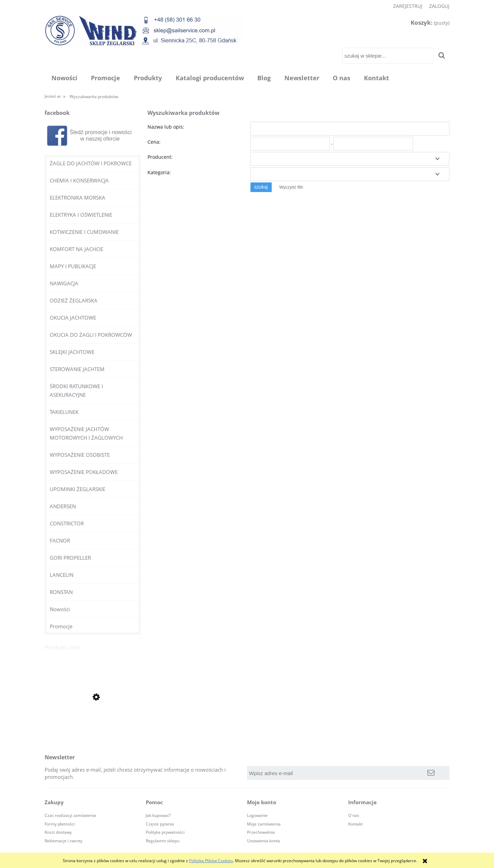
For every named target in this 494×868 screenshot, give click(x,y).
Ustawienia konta (263, 841)
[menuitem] (64, 78)
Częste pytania (160, 824)
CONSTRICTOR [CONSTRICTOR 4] (67, 523)
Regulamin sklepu (163, 841)
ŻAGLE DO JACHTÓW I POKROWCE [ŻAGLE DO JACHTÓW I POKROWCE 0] (91, 163)
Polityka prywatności (165, 832)
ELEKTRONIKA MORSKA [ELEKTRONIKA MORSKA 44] (78, 198)
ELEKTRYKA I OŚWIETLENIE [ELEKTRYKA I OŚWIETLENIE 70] (81, 215)
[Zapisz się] (431, 773)
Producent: (160, 157)
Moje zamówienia (264, 824)
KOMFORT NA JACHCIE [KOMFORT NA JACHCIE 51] (77, 249)
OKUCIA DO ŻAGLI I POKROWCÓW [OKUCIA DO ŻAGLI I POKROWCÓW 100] (91, 335)
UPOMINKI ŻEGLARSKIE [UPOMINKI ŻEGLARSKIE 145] (78, 489)
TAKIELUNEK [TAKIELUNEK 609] (64, 412)
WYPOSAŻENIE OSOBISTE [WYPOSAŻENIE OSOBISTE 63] (80, 455)
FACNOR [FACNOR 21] (60, 540)
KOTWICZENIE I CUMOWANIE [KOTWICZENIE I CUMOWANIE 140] (84, 232)
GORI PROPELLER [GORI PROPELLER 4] (70, 558)
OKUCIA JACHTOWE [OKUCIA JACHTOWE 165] (73, 318)
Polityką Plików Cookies (211, 861)
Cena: (154, 142)
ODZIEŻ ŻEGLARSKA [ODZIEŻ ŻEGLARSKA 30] (74, 300)
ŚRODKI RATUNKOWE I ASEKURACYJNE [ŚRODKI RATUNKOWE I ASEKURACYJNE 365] (76, 390)
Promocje (61, 626)
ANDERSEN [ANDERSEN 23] (63, 506)
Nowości (60, 609)
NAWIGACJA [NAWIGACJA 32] (64, 283)
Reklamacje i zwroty (63, 841)
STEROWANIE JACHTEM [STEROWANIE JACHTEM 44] (77, 369)
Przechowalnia (261, 832)
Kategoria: (159, 172)
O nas (354, 815)
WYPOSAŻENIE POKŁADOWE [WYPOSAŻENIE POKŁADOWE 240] (84, 472)
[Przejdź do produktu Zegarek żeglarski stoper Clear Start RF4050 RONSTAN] (93, 721)
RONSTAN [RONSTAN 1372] (61, 592)
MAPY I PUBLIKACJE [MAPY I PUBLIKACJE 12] (73, 266)
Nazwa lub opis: (166, 127)
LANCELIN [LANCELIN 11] (62, 575)
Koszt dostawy (58, 832)
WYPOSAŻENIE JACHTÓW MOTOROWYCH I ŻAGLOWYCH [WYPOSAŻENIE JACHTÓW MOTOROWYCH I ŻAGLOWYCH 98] (86, 433)
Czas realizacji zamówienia (70, 815)
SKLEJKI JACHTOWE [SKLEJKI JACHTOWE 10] (72, 352)
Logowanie (257, 815)
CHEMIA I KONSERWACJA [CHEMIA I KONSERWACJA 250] (79, 180)
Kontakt (355, 824)
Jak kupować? (158, 815)
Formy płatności (60, 824)
